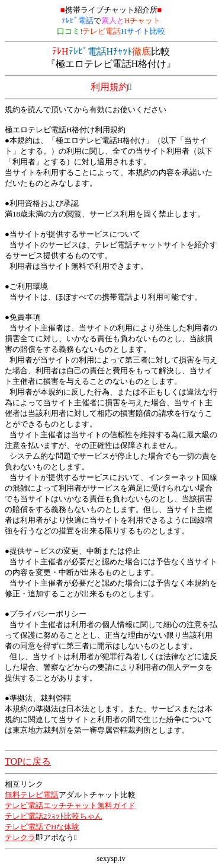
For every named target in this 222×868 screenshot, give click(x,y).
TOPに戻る (28, 762)
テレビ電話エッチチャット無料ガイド (70, 805)
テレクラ (20, 837)
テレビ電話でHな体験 (42, 827)
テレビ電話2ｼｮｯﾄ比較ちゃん (54, 816)
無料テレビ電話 (32, 795)
